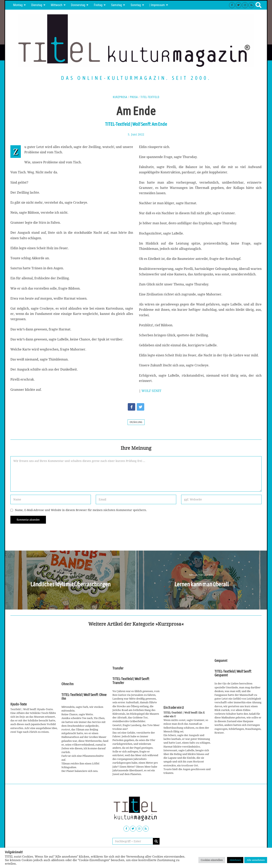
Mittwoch (57, 5)
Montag (18, 5)
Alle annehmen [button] (256, 860)
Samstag (117, 5)
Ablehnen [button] (235, 860)
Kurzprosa (120, 97)
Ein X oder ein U (174, 708)
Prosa (134, 97)
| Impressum (157, 5)
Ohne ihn (68, 684)
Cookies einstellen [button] (212, 860)
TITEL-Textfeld (150, 97)
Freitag (98, 5)
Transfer (118, 668)
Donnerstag (78, 5)
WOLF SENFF (151, 391)
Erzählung (136, 422)
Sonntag (136, 5)
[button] (156, 841)
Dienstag (37, 5)
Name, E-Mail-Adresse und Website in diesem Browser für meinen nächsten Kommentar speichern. (81, 510)
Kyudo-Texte (19, 704)
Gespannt (221, 661)
